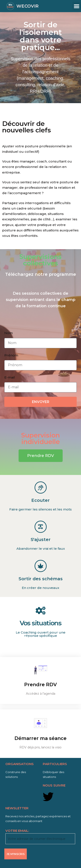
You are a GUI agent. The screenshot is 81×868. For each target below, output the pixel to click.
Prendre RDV (40, 685)
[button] (77, 6)
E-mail (10, 377)
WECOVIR (28, 6)
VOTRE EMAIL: (40, 836)
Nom (9, 333)
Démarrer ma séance (40, 738)
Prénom (11, 355)
